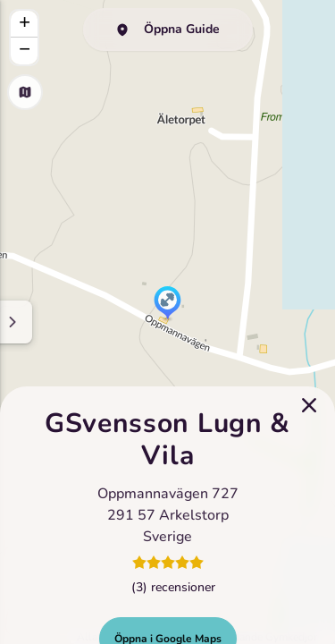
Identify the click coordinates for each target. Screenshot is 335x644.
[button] (167, 304)
